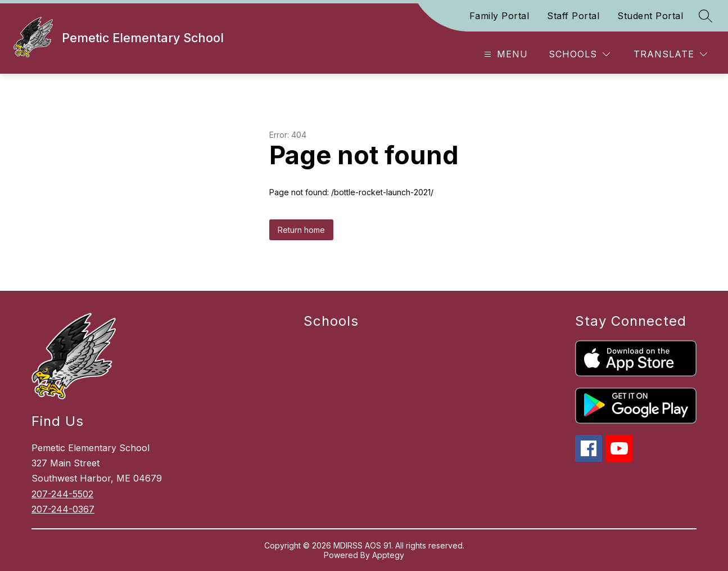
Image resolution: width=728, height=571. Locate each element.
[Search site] (706, 16)
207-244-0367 (63, 509)
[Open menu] (505, 54)
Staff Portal (573, 16)
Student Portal (650, 16)
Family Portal (499, 16)
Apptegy (388, 555)
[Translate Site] (670, 54)
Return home (301, 230)
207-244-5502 (62, 494)
